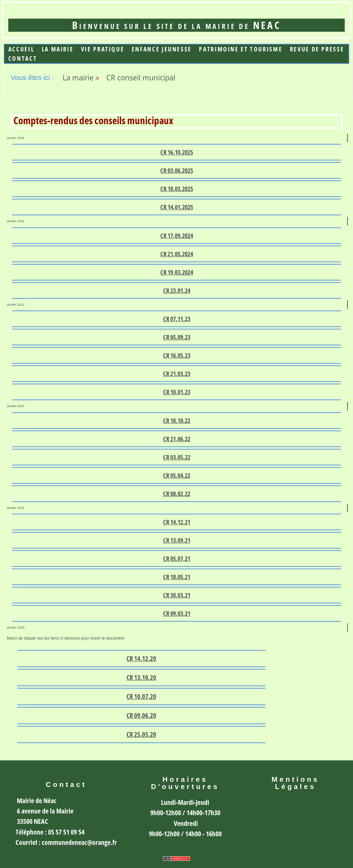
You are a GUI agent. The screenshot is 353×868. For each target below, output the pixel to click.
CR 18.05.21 (177, 577)
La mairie (58, 49)
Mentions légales (295, 783)
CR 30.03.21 (177, 595)
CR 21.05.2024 (177, 254)
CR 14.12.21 (177, 522)
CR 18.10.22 (177, 421)
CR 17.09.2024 (177, 236)
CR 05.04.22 (177, 475)
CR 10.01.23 (177, 392)
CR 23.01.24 (177, 290)
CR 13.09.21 (177, 540)
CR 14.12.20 (141, 659)
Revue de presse (317, 49)
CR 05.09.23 (177, 337)
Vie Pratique (103, 49)
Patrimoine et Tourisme (241, 49)
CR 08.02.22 (177, 494)
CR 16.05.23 (177, 355)
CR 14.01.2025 (177, 207)
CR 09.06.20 (141, 716)
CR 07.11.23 (177, 319)
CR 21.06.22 (177, 439)
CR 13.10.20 (141, 678)
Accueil (21, 49)
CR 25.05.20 (141, 734)
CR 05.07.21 (177, 559)
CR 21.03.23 (177, 374)
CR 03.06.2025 (177, 170)
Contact (23, 58)
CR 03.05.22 (177, 457)
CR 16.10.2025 (177, 152)
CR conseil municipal (141, 78)
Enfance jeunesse (162, 49)
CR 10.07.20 (141, 697)
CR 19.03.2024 (177, 272)
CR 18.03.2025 (177, 189)
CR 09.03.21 (177, 613)
